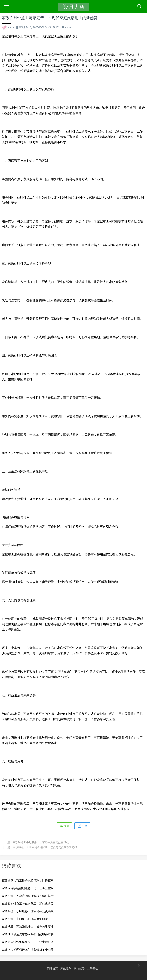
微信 (64, 826)
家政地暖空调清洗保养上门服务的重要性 (28, 927)
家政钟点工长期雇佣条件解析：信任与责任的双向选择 (45, 847)
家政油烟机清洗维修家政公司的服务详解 (28, 934)
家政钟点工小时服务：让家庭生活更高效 (28, 911)
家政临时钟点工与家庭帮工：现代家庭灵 (28, 904)
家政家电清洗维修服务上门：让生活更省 (28, 942)
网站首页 (52, 968)
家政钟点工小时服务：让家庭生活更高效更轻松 (41, 842)
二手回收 (93, 968)
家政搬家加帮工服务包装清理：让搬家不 (28, 881)
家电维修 (79, 968)
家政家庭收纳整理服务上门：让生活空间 (28, 888)
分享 (82, 826)
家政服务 (23, 27)
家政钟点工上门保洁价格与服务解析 (25, 919)
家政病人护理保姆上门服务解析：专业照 (28, 950)
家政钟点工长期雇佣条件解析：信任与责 (28, 896)
